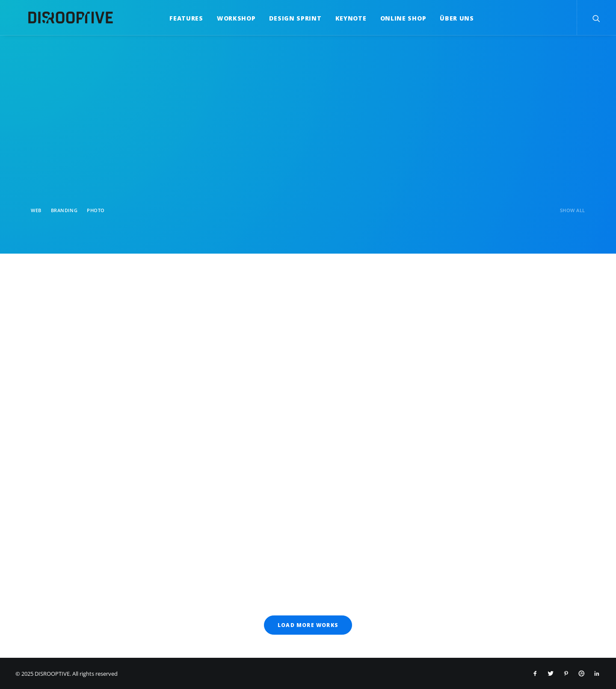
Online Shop (397, 18)
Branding (64, 210)
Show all (573, 210)
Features (180, 18)
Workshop (230, 18)
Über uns (450, 18)
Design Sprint (289, 18)
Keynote (345, 18)
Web (36, 210)
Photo (96, 210)
